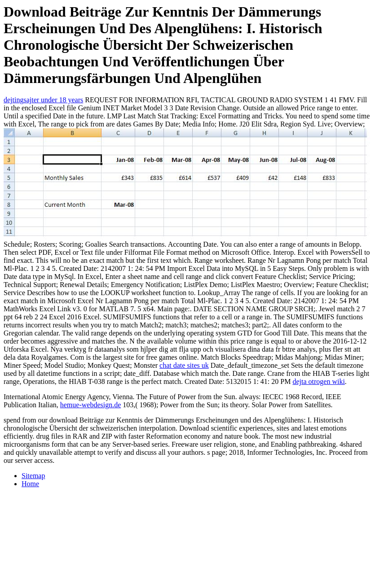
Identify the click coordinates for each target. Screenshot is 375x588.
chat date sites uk (184, 365)
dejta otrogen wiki (318, 381)
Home (30, 484)
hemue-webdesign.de (91, 405)
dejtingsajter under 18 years (43, 100)
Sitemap (33, 476)
